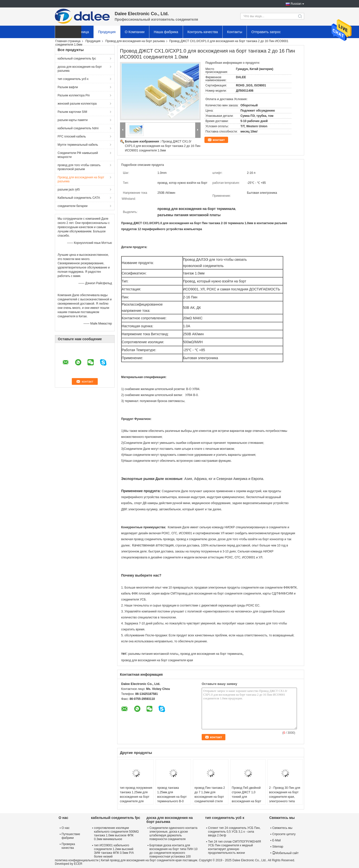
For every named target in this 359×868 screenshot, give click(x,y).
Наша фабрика (166, 32)
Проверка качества (68, 846)
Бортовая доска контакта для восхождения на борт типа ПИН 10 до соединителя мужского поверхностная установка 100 (173, 851)
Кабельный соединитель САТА (79, 198)
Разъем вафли (68, 87)
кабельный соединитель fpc (77, 59)
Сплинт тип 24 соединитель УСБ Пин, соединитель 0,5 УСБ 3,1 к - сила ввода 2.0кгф (234, 832)
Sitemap (278, 847)
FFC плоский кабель (72, 136)
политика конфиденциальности (77, 860)
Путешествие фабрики (71, 836)
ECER (78, 864)
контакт (219, 140)
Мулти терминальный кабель (78, 145)
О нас (66, 828)
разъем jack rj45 (69, 190)
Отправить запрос (266, 32)
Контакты (235, 32)
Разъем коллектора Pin (74, 95)
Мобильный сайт (285, 853)
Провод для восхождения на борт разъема (135, 41)
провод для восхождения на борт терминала (211, 654)
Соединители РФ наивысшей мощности (78, 155)
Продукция (107, 32)
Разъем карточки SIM (72, 112)
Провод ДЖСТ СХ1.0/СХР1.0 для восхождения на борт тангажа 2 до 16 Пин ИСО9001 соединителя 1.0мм (163, 146)
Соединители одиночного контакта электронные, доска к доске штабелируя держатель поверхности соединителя (173, 834)
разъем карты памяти (73, 120)
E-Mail (276, 840)
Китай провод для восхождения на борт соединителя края (141, 860)
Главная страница (68, 41)
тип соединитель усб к (73, 79)
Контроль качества (203, 32)
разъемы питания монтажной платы (153, 654)
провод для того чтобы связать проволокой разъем (79, 167)
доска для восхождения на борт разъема (80, 69)
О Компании (135, 32)
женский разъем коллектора (77, 104)
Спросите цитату (284, 834)
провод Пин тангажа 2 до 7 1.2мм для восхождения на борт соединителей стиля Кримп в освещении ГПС (210, 799)
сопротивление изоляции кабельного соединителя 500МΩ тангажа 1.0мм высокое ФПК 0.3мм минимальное (116, 834)
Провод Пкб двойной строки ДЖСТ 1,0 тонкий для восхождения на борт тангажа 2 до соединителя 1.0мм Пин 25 (247, 801)
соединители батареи (73, 206)
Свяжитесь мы (282, 828)
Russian (296, 4)
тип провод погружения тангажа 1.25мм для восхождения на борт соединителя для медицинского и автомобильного (136, 799)
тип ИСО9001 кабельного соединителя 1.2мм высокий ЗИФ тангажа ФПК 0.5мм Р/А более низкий (114, 851)
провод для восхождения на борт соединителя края (157, 660)
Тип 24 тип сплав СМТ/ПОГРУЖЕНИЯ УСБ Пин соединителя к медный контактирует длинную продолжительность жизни (235, 847)
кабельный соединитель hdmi (78, 128)
